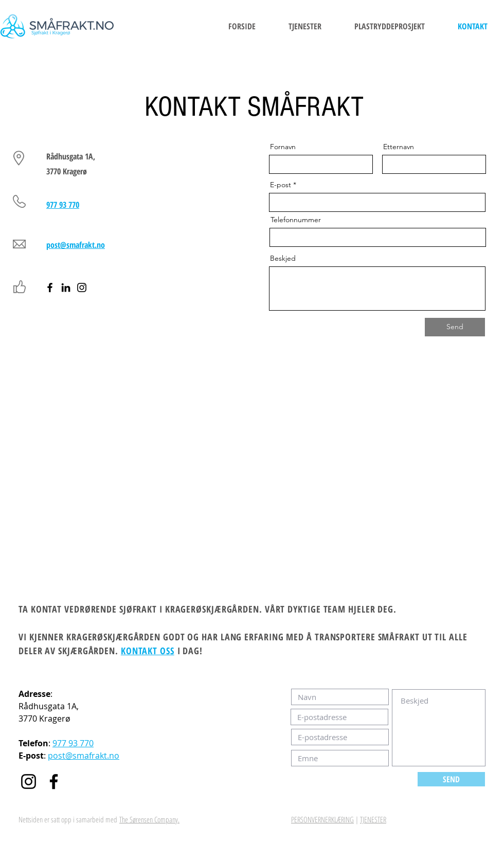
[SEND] (451, 779)
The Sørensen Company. (149, 819)
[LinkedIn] (66, 288)
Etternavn (399, 147)
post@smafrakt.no (84, 756)
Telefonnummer (296, 220)
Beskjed (283, 258)
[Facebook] (50, 288)
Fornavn (283, 147)
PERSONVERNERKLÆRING (322, 819)
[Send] (455, 327)
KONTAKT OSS (148, 651)
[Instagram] (82, 288)
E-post (281, 185)
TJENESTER (373, 819)
